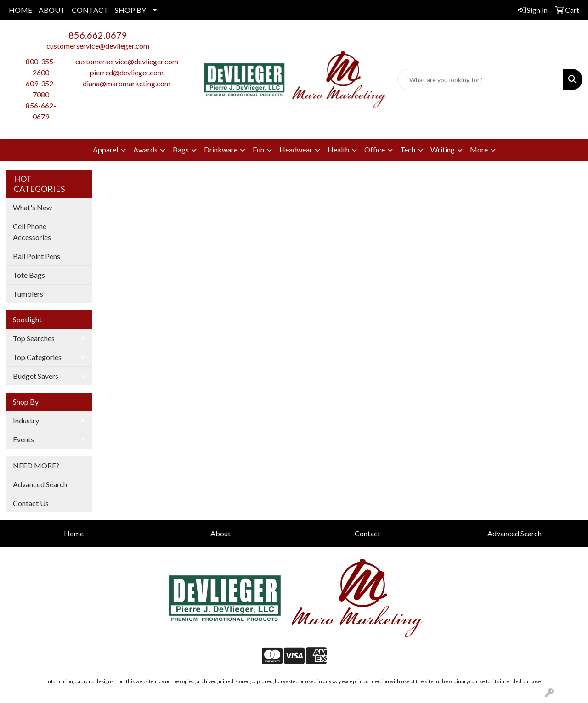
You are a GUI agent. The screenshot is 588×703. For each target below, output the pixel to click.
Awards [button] (145, 149)
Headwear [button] (296, 149)
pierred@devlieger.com (127, 72)
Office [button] (375, 149)
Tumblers (28, 294)
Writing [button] (443, 149)
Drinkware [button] (221, 149)
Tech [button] (408, 149)
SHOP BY (130, 10)
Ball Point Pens (37, 256)
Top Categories (37, 357)
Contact (367, 533)
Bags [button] (181, 149)
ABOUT (52, 10)
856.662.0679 (98, 35)
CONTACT (90, 10)
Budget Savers (36, 376)
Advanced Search (40, 484)
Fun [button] (258, 149)
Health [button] (338, 149)
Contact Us (31, 503)
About (220, 533)
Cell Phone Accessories (32, 232)
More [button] (479, 149)
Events (23, 439)
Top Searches (34, 338)
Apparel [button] (105, 149)
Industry (26, 420)
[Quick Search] (480, 79)
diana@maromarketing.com (127, 83)
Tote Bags (29, 275)
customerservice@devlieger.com (98, 46)
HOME (20, 10)
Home (74, 533)
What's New (32, 207)
